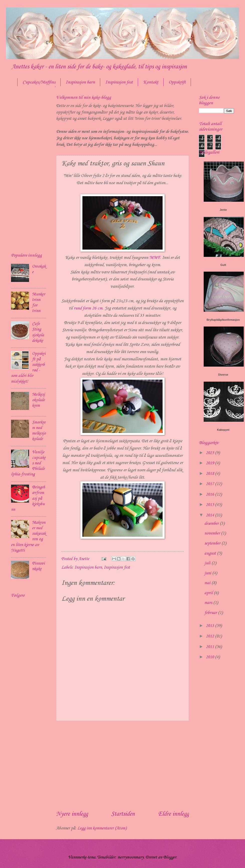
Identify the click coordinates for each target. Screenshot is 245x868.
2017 (210, 484)
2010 (210, 657)
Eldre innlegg (173, 814)
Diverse (223, 375)
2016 (210, 495)
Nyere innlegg (72, 814)
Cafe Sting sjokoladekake (38, 332)
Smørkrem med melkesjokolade (39, 431)
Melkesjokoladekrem (38, 400)
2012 (210, 636)
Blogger (170, 857)
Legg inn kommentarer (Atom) (102, 828)
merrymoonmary (131, 857)
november (213, 533)
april (209, 593)
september (213, 543)
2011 (210, 647)
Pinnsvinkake (38, 566)
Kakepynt (223, 430)
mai (208, 583)
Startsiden (123, 814)
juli (208, 563)
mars (209, 603)
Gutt (223, 265)
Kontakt (151, 82)
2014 (210, 515)
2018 (210, 474)
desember (212, 524)
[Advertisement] (123, 765)
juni (208, 573)
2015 (210, 505)
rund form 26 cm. (89, 308)
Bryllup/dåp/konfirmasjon (223, 320)
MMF (154, 258)
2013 (210, 626)
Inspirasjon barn (80, 82)
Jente (223, 210)
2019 (210, 463)
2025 (210, 453)
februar (211, 613)
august (211, 553)
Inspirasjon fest (119, 82)
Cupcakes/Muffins (39, 82)
